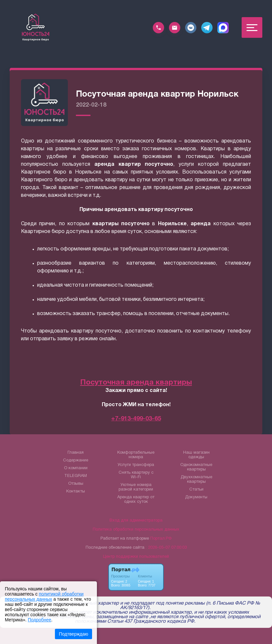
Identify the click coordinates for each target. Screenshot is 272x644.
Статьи (196, 490)
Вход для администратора (136, 521)
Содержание (76, 460)
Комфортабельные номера (136, 455)
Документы (196, 497)
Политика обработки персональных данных (136, 530)
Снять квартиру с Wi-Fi (136, 475)
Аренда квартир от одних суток (136, 500)
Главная (76, 453)
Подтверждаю (73, 634)
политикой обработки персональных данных (44, 596)
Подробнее (40, 620)
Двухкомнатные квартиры (196, 480)
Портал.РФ (161, 539)
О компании (76, 468)
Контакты (76, 491)
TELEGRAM (76, 476)
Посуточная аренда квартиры (136, 383)
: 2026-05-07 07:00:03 (166, 548)
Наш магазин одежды (196, 455)
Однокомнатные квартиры (196, 467)
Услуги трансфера (136, 465)
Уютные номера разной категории (136, 487)
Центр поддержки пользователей (136, 557)
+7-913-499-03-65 (136, 419)
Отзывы (76, 484)
